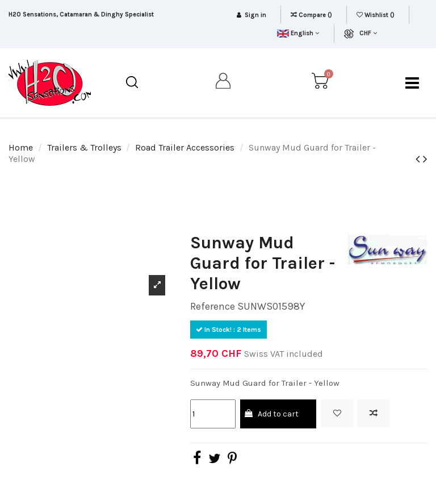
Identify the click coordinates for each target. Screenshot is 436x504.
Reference (213, 306)
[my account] (224, 83)
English (298, 33)
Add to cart (271, 414)
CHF (368, 33)
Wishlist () (376, 15)
